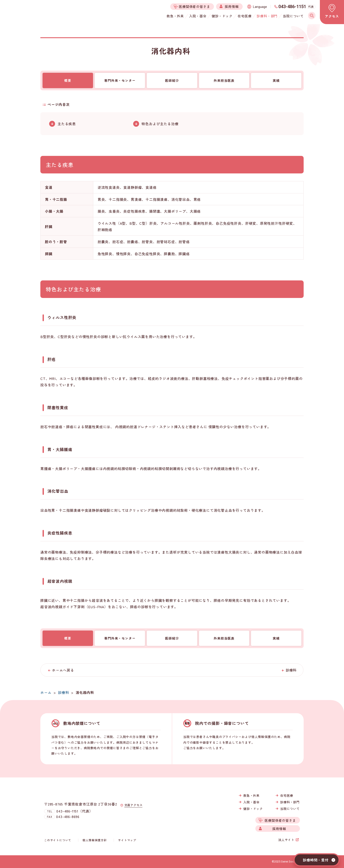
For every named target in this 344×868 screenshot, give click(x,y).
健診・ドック (253, 809)
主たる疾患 (67, 124)
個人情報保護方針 (95, 840)
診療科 (291, 670)
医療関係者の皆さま (280, 820)
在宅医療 (287, 795)
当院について (290, 809)
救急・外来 (251, 795)
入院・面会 (251, 802)
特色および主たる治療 (160, 124)
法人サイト (286, 840)
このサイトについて (59, 840)
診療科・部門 (290, 802)
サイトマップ (126, 840)
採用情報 (279, 829)
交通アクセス (134, 809)
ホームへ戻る (63, 670)
